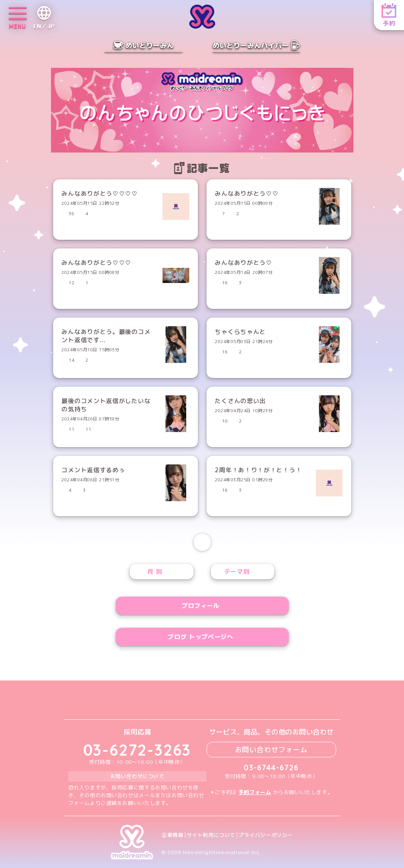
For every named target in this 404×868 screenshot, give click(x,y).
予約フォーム (255, 792)
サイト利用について (211, 835)
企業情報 (172, 835)
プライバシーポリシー (266, 835)
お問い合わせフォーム (271, 750)
